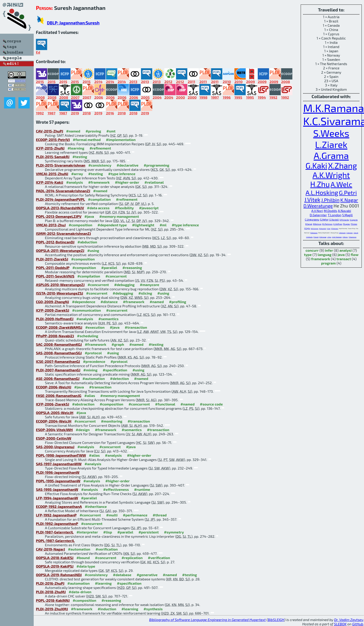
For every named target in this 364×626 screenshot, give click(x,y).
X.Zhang (343, 165)
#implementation (121, 140)
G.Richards (342, 233)
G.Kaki (317, 165)
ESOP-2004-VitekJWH (54, 430)
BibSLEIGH (276, 620)
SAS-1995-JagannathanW (57, 489)
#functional (165, 404)
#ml (163, 225)
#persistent (149, 532)
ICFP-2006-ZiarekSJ (53, 404)
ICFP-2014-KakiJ (50, 182)
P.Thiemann (335, 228)
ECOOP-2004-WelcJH (54, 421)
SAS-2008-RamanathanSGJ (59, 353)
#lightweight (143, 225)
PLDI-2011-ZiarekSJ (52, 259)
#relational (154, 182)
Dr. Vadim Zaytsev (349, 620)
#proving (93, 131)
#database (122, 575)
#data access (98, 208)
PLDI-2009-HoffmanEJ (55, 319)
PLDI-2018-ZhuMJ (51, 592)
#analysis (75, 182)
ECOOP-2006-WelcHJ (54, 387)
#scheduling (88, 336)
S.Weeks (331, 133)
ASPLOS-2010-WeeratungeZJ (60, 285)
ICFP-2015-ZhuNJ (50, 148)
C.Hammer (350, 233)
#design (83, 430)
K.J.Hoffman (338, 224)
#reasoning (132, 268)
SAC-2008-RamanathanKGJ (59, 344)
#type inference (122, 174)
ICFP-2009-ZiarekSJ (53, 310)
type (308, 255)
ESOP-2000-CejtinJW (54, 438)
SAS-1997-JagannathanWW (59, 464)
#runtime (142, 489)
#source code (211, 404)
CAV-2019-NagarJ (50, 549)
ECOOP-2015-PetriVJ (53, 140)
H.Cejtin (307, 228)
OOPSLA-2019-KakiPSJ (55, 566)
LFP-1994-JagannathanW (57, 498)
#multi (112, 515)
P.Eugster (346, 224)
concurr (312, 250)
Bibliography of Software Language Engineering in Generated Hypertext (207, 620)
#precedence (94, 361)
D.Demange (323, 237)
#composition (81, 225)
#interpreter (87, 532)
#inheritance (96, 506)
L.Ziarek (331, 144)
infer (329, 250)
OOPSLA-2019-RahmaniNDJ (59, 575)
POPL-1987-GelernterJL (55, 541)
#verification (107, 549)
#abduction (87, 242)
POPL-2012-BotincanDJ (55, 242)
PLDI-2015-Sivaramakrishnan (61, 165)
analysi (345, 250)
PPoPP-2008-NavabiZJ (55, 336)
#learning (76, 148)
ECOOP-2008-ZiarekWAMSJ (59, 327)
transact (344, 259)
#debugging (124, 285)
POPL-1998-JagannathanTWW (61, 455)
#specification (115, 370)
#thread (160, 515)
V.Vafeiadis (309, 237)
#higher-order (127, 182)
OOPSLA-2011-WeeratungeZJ (60, 250)
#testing (80, 157)
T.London (334, 215)
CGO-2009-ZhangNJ (52, 302)
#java (89, 216)
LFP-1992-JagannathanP (56, 515)
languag (325, 255)
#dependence (84, 302)
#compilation (99, 199)
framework (321, 259)
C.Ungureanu (312, 219)
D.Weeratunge (318, 206)
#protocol (93, 353)
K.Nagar (349, 200)
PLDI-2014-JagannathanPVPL (60, 199)
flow (355, 255)
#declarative (127, 165)
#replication (132, 558)
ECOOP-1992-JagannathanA (59, 506)
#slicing (145, 293)
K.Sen (329, 228)
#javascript (149, 208)
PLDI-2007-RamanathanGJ (58, 370)
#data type (86, 566)
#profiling (178, 302)
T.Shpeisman (352, 237)
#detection (119, 378)
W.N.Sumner (315, 228)
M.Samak (309, 224)
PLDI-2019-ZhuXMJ (52, 609)
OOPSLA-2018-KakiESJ (55, 558)
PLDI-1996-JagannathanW (58, 472)
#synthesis (153, 609)
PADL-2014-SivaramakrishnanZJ (63, 191)
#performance (135, 515)
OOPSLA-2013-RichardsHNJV (60, 208)
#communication (86, 310)
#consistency (100, 165)
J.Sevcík (356, 233)
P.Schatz (354, 224)
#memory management (119, 216)
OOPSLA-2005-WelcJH (55, 413)
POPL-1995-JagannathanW (58, 481)
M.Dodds (330, 211)
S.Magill (347, 215)
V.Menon (345, 237)
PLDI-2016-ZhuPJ (50, 583)
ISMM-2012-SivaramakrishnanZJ (63, 233)
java (341, 255)
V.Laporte (354, 220)
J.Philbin (330, 200)
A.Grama (331, 155)
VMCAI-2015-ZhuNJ (52, 174)
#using (93, 250)
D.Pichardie (344, 220)
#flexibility (124, 208)
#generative (147, 575)
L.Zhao (329, 237)
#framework (99, 182)
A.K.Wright (331, 175)
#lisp (108, 532)
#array (77, 174)
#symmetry (174, 532)
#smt (111, 131)
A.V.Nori (317, 211)
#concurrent (116, 276)
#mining (90, 370)
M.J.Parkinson (327, 224)
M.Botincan (317, 224)
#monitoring (112, 421)
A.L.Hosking (322, 192)
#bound (83, 558)
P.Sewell (316, 237)
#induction (107, 609)
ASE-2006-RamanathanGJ (58, 378)
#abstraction (83, 404)
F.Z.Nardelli (334, 220)
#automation (94, 378)
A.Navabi (344, 211)
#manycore (150, 285)
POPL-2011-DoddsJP (53, 268)
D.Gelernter (318, 215)
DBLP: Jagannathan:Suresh (73, 23)
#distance (109, 302)
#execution (95, 327)
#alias (90, 396)
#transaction (136, 327)
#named (73, 131)
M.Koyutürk (323, 228)
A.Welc (341, 184)
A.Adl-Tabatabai (337, 237)
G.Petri (348, 192)
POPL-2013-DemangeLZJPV (59, 216)
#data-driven (80, 592)
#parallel (109, 268)
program (328, 263)
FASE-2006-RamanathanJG (59, 396)
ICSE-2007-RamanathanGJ (58, 361)
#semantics (108, 319)
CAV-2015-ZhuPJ (50, 131)
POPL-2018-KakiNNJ (53, 600)
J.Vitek (312, 200)
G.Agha (324, 219)
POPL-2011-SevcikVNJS (55, 276)
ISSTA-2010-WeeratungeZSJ (60, 293)
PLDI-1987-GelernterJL (55, 532)
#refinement (100, 148)
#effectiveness (116, 489)
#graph (118, 344)
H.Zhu (320, 184)
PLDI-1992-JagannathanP (57, 524)
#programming (157, 165)
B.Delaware (314, 233)
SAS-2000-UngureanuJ (55, 447)
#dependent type (112, 225)
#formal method (87, 140)
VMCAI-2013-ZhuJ (51, 225)
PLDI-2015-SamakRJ (53, 157)
